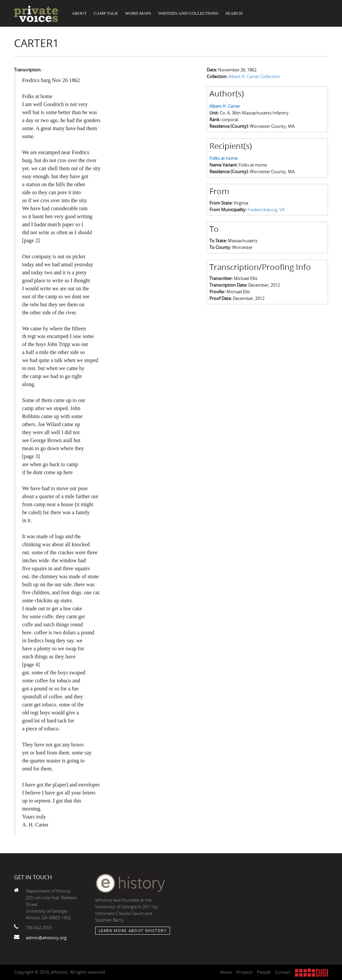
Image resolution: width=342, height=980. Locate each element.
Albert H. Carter (225, 106)
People (264, 972)
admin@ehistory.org (46, 938)
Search (234, 13)
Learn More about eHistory (133, 930)
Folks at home (223, 158)
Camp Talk (106, 13)
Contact (283, 972)
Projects (244, 972)
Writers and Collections (188, 13)
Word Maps (138, 13)
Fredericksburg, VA (266, 210)
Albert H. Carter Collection (254, 76)
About (79, 13)
